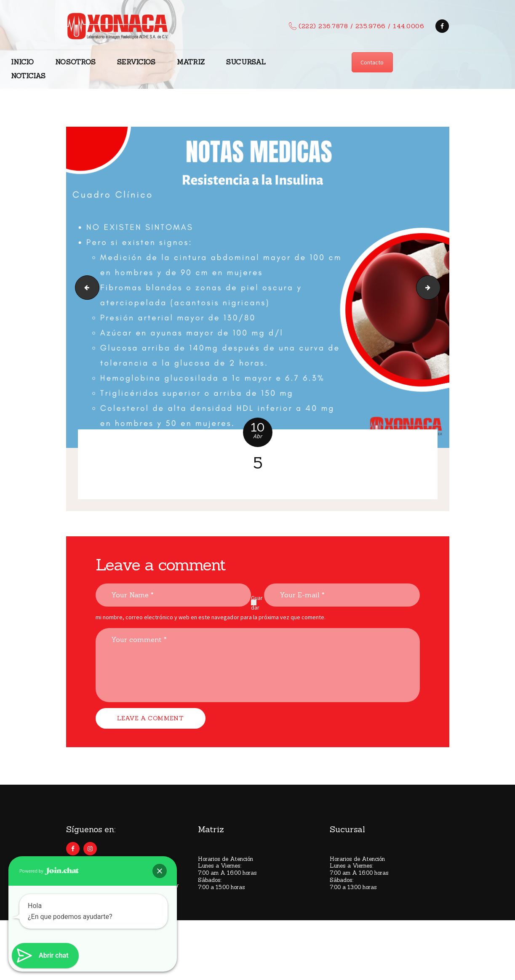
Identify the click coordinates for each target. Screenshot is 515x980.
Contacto (372, 62)
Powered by (49, 871)
